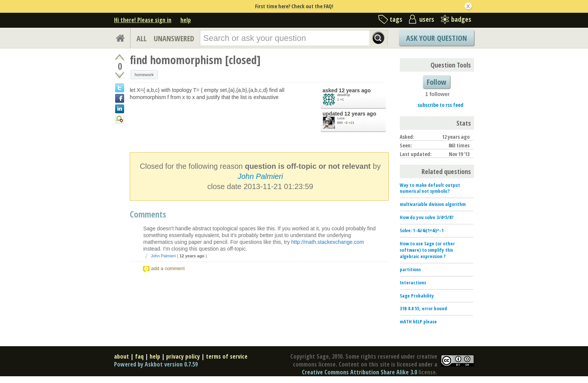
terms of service (227, 356)
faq (139, 356)
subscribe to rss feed (440, 105)
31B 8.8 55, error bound (423, 308)
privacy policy (183, 356)
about (121, 356)
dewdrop (344, 95)
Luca (341, 118)
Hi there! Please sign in (143, 20)
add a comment (168, 268)
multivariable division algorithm (433, 204)
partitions (410, 269)
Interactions (413, 282)
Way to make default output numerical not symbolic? (430, 188)
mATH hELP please (418, 321)
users (427, 19)
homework (144, 75)
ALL (142, 38)
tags (396, 19)
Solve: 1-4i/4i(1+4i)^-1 (422, 230)
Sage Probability (417, 296)
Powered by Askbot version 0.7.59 (156, 364)
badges (461, 19)
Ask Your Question (436, 38)
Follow (436, 82)
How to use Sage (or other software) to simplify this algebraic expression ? (427, 250)
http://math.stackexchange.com (328, 242)
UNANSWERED (174, 38)
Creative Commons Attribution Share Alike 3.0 (359, 372)
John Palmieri (260, 176)
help (186, 20)
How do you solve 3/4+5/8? (427, 217)
